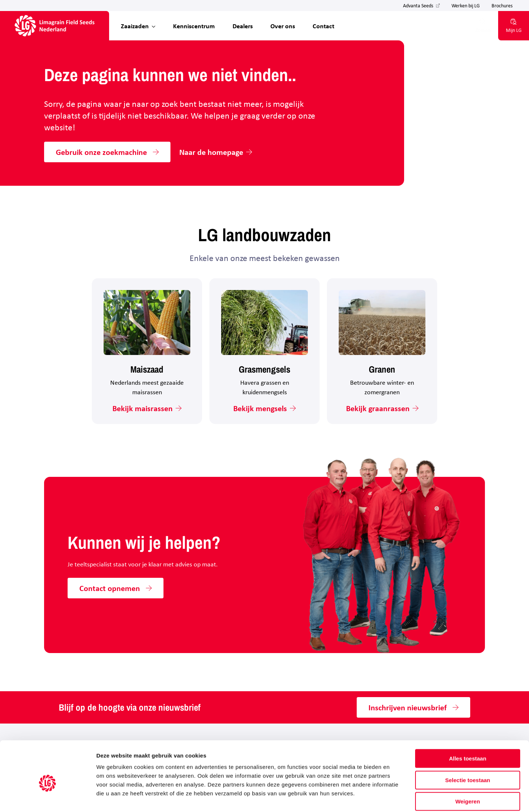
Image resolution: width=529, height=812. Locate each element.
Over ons (283, 26)
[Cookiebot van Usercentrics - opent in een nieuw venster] (48, 798)
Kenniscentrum (194, 26)
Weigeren (467, 765)
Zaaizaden (135, 26)
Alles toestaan (468, 722)
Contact (323, 26)
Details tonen (397, 797)
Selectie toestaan (468, 744)
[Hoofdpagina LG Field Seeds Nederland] (55, 26)
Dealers (243, 26)
